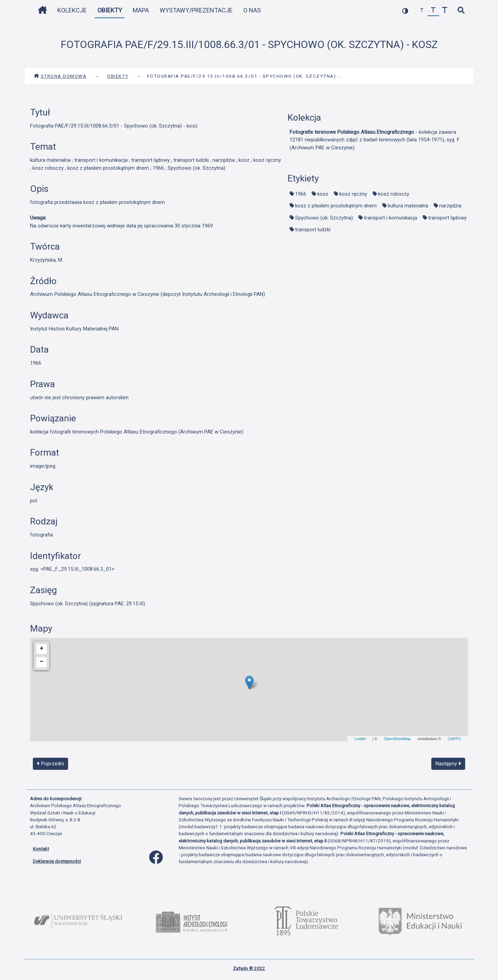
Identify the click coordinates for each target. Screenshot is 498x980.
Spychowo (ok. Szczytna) (324, 218)
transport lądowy (447, 218)
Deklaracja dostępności (57, 861)
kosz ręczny (353, 194)
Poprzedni (50, 764)
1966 (301, 194)
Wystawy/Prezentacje (196, 10)
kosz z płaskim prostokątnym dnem (336, 206)
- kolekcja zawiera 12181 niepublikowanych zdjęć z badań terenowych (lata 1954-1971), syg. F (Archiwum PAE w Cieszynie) (375, 140)
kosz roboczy (394, 194)
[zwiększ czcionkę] (445, 11)
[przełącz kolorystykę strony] (405, 11)
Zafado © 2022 (249, 968)
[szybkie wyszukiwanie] (461, 11)
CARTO (454, 739)
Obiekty (110, 10)
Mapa (141, 10)
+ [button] (42, 648)
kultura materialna (408, 206)
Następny (448, 764)
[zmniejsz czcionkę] (422, 11)
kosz (323, 194)
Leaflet (360, 739)
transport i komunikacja (391, 218)
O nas (252, 10)
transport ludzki (313, 230)
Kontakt (41, 849)
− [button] (42, 662)
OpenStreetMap (397, 739)
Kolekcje (72, 10)
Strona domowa (60, 76)
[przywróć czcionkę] (433, 11)
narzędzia (450, 206)
